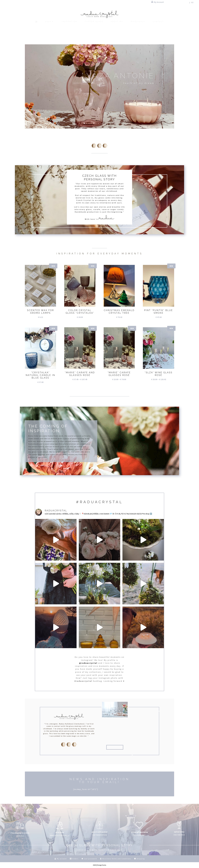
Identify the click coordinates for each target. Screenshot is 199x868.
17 (117, 123)
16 (115, 123)
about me (115, 747)
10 (101, 123)
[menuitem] (191, 3)
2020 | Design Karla (99, 865)
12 (105, 123)
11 (103, 123)
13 (108, 123)
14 (110, 123)
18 (119, 123)
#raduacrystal (100, 502)
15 (112, 123)
